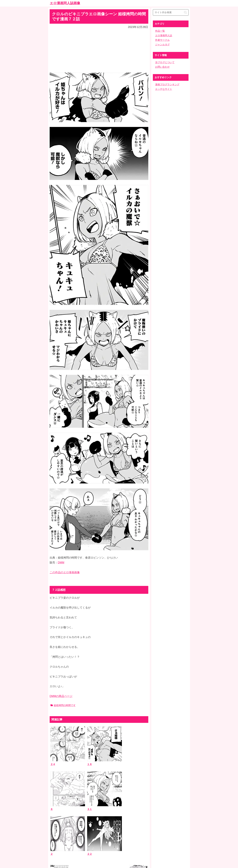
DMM (61, 563)
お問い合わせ (162, 67)
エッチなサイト (164, 89)
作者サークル (162, 40)
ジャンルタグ (162, 45)
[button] (185, 12)
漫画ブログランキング (167, 84)
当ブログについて (165, 62)
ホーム (119, 844)
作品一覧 (160, 31)
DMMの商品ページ (61, 696)
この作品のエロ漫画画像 (65, 572)
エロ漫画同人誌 (164, 35)
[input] (171, 12)
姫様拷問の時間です (63, 705)
